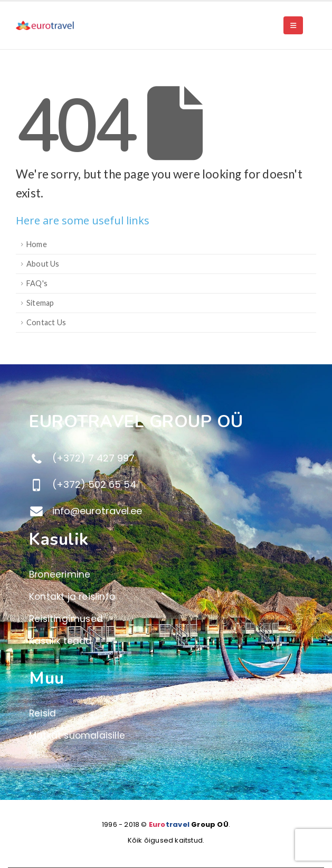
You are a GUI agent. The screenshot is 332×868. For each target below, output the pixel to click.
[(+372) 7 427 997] (177, 458)
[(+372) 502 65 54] (177, 485)
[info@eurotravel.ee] (177, 511)
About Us (43, 264)
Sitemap (40, 303)
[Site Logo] (45, 25)
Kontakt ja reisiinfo (72, 597)
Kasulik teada (61, 641)
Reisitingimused (66, 619)
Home (37, 244)
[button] (293, 25)
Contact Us (46, 322)
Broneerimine (60, 574)
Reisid (42, 713)
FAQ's (37, 283)
